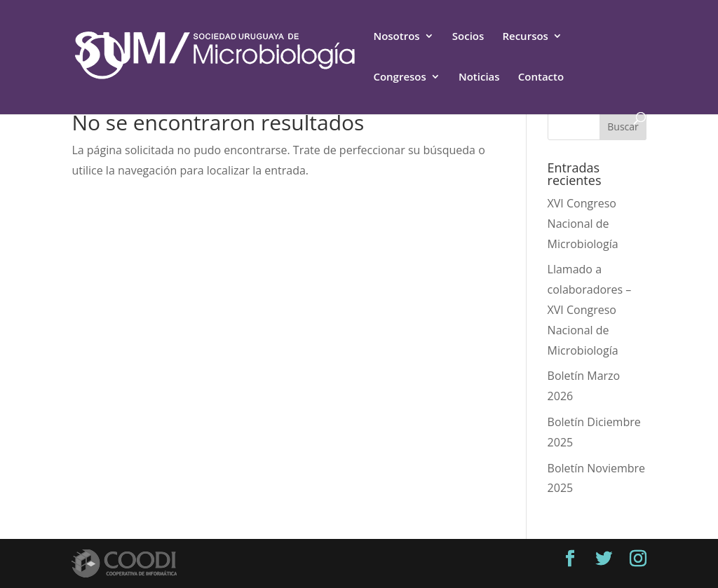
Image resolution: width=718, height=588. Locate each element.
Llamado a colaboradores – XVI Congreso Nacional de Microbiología (590, 309)
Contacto (541, 77)
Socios (468, 37)
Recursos (525, 37)
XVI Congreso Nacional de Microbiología (583, 224)
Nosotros (396, 37)
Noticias (479, 77)
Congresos (399, 77)
